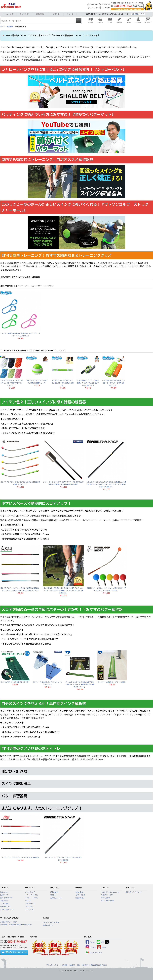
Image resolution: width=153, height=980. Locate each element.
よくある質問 (106, 8)
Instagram (91, 947)
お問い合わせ (106, 4)
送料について (4, 895)
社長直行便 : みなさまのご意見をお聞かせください (16, 925)
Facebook (90, 942)
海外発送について (6, 907)
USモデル (28, 901)
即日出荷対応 (54, 892)
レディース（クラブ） (32, 895)
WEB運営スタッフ (48, 925)
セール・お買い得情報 (107, 901)
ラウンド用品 (29, 907)
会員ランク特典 (80, 895)
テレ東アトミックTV (107, 895)
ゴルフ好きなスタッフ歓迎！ (52, 922)
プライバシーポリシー (53, 965)
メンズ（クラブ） (31, 892)
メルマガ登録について (7, 909)
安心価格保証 (80, 898)
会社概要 (72, 965)
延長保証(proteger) (56, 898)
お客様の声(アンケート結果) (9, 922)
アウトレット (72, 14)
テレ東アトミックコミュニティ (110, 892)
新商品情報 (40, 14)
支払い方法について (6, 898)
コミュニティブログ (94, 953)
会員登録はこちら (138, 14)
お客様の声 (85, 965)
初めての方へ (95, 8)
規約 (78, 965)
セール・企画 (8, 14)
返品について (4, 901)
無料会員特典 (80, 892)
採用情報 (65, 965)
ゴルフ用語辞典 (105, 898)
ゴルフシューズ (30, 904)
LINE (100, 942)
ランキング (24, 14)
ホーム (3, 27)
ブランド (56, 14)
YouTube (102, 947)
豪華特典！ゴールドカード (134, 892)
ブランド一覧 (29, 909)
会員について (95, 4)
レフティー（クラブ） (32, 898)
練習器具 (10, 27)
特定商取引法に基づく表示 (99, 965)
